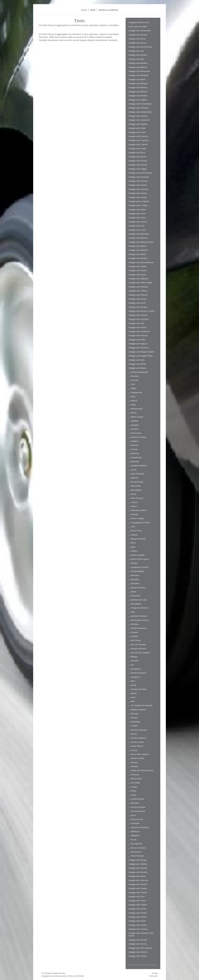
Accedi (155, 973)
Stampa (47, 973)
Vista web (153, 976)
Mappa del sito (59, 973)
